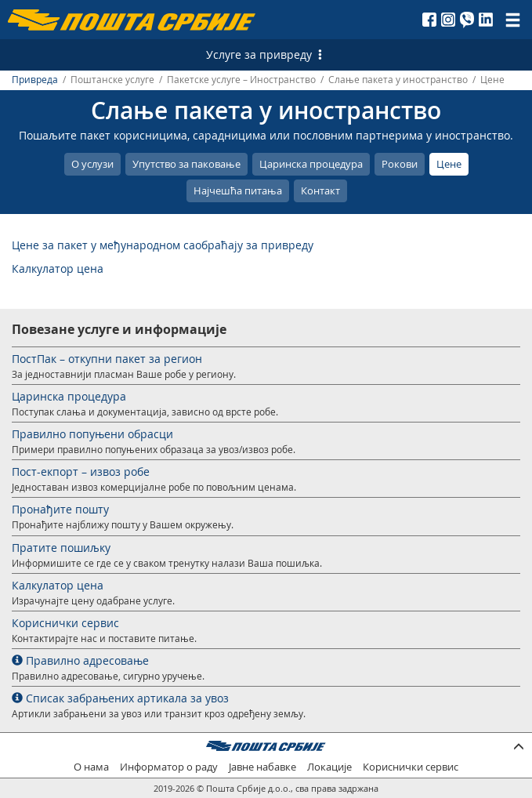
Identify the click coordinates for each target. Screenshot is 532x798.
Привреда (35, 80)
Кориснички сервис (65, 623)
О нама (91, 767)
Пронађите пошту (60, 509)
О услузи (92, 164)
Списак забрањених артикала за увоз (120, 698)
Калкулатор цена (58, 268)
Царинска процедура (311, 164)
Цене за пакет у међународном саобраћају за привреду (163, 245)
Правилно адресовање (80, 660)
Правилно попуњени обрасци (92, 434)
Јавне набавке (262, 767)
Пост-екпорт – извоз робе (81, 472)
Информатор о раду (169, 767)
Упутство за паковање (186, 164)
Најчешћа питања (238, 190)
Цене (449, 164)
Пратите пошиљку (61, 548)
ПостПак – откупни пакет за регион (107, 359)
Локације (329, 767)
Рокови (400, 164)
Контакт (320, 190)
